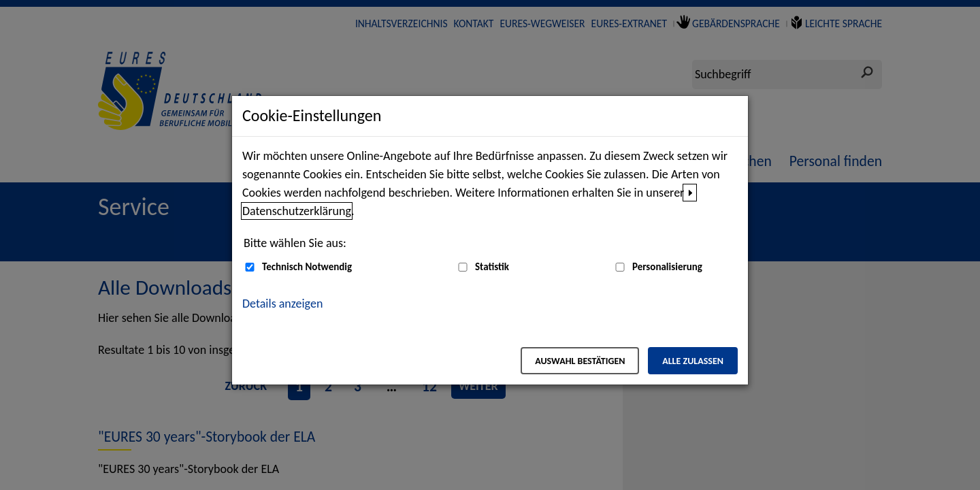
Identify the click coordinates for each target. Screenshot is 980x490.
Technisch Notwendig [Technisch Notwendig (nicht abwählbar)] (307, 267)
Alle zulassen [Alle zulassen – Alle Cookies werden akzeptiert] (693, 361)
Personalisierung (667, 267)
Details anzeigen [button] (282, 304)
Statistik (492, 267)
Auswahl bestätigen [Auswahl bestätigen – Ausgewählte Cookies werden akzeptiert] (580, 361)
